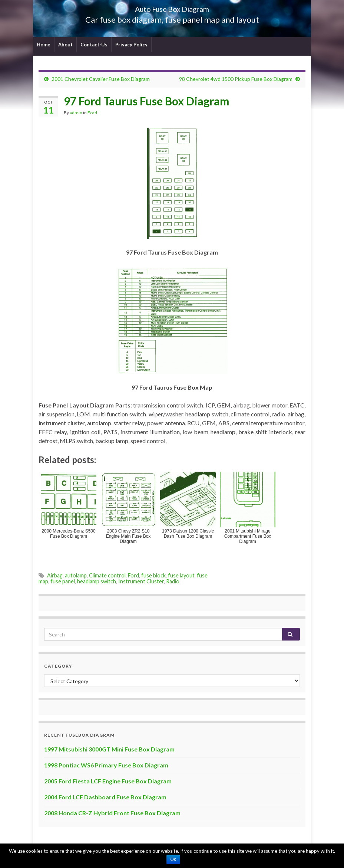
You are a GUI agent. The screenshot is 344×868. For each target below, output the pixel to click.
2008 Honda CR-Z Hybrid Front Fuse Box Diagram (112, 813)
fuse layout (181, 575)
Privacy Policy (131, 45)
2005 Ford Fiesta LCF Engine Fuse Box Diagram (108, 781)
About (65, 45)
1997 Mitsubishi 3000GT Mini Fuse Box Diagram (109, 749)
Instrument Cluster (141, 581)
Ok (173, 859)
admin (76, 113)
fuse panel (63, 581)
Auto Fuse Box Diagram (172, 7)
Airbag (55, 575)
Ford (92, 113)
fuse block (153, 575)
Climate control (107, 575)
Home (44, 45)
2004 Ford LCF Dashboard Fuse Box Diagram (105, 797)
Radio (173, 581)
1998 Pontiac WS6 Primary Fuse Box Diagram (106, 765)
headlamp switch (97, 581)
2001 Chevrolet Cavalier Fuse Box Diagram (101, 79)
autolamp (76, 575)
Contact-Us (94, 45)
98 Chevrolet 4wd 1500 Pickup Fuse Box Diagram (236, 79)
